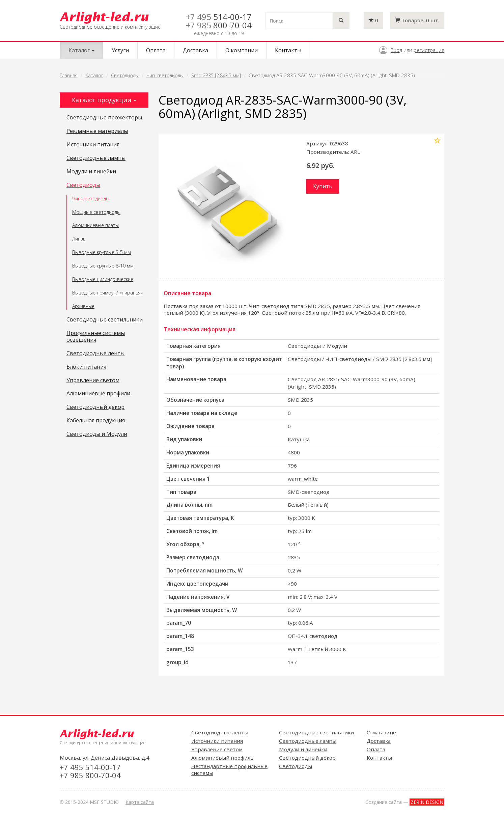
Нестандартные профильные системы (229, 769)
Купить (323, 186)
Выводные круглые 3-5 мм (102, 252)
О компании (242, 50)
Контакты (288, 50)
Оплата (156, 50)
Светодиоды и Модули (97, 434)
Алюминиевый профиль (222, 758)
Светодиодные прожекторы (104, 118)
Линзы (79, 239)
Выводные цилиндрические (103, 279)
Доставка (195, 50)
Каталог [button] (81, 50)
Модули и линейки (91, 172)
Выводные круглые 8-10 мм (103, 266)
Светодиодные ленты (95, 354)
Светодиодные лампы (96, 158)
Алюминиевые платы (95, 225)
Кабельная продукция (96, 421)
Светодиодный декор (95, 407)
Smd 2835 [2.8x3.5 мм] (216, 75)
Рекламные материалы (97, 131)
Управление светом (93, 381)
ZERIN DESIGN (427, 802)
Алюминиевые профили (98, 394)
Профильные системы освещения (96, 337)
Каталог (94, 75)
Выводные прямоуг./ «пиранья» (107, 293)
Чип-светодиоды (165, 75)
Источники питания (93, 145)
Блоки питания (86, 367)
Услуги (120, 50)
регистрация (429, 50)
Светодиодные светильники (105, 320)
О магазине (381, 732)
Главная (69, 75)
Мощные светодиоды (96, 212)
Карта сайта (140, 802)
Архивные (83, 306)
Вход (396, 50)
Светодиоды (125, 75)
